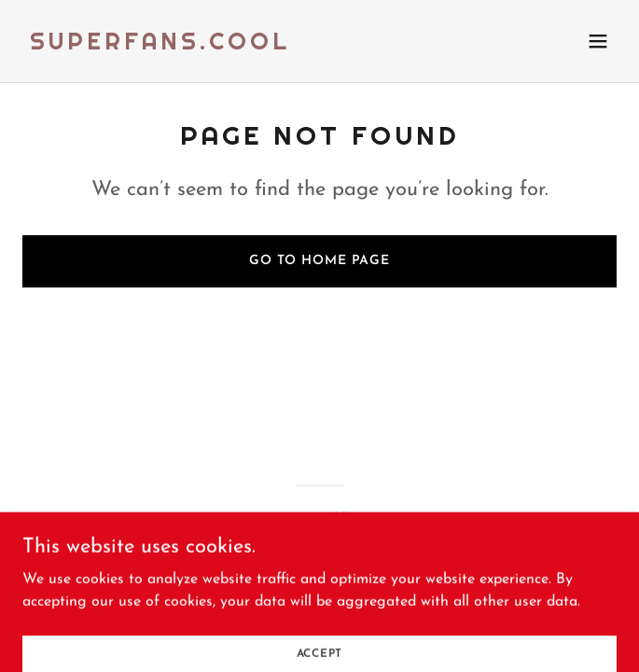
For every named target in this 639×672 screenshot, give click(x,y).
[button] (598, 41)
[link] (160, 46)
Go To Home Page (319, 261)
